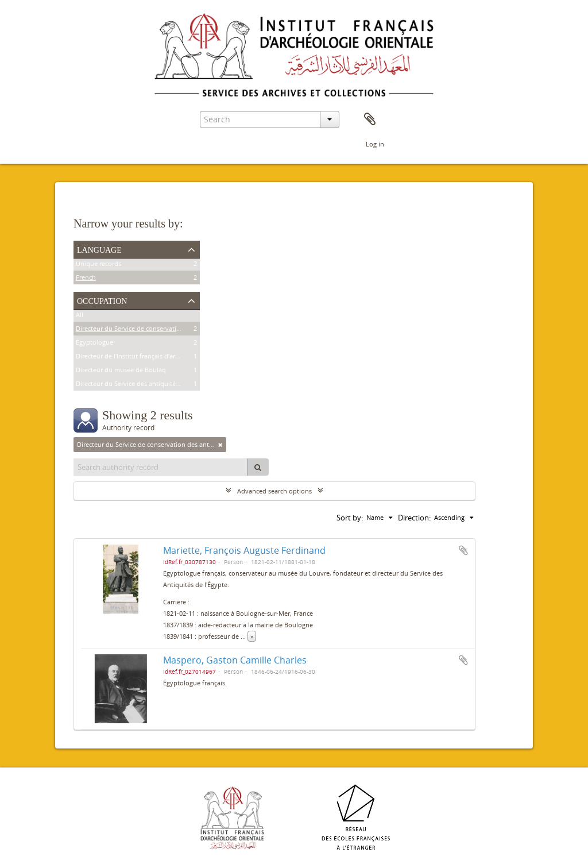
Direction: (414, 518)
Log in (375, 144)
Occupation (102, 300)
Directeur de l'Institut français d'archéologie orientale (154, 358)
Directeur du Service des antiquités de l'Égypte (144, 385)
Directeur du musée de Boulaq (121, 371)
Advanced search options (274, 491)
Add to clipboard (463, 550)
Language (99, 249)
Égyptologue (94, 344)
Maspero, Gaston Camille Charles (235, 660)
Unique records (98, 265)
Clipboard (370, 119)
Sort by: (350, 518)
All (80, 316)
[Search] (258, 467)
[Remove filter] (220, 445)
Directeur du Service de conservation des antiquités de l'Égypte (169, 330)
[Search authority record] (161, 467)
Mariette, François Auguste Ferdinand (244, 550)
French (86, 279)
